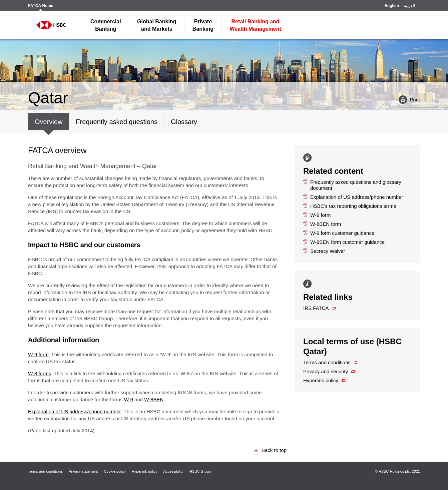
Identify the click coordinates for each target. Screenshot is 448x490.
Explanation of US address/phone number (75, 411)
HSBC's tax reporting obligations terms (350, 206)
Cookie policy (115, 471)
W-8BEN (154, 399)
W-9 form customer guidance (339, 233)
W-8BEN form (322, 224)
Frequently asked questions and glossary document (352, 185)
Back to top (274, 450)
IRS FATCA (316, 308)
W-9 (129, 399)
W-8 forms (40, 373)
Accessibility (173, 471)
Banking (106, 25)
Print (407, 99)
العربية (409, 6)
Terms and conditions (327, 362)
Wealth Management (255, 25)
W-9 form (38, 354)
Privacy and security (326, 371)
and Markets (157, 25)
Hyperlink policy (321, 380)
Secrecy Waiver (324, 251)
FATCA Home (41, 6)
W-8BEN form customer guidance (344, 242)
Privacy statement (83, 471)
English (392, 6)
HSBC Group (200, 471)
